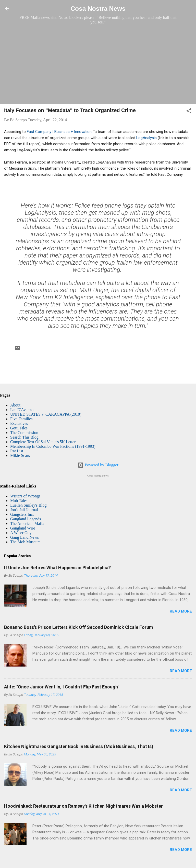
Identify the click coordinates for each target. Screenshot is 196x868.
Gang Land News (24, 537)
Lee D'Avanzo (22, 410)
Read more (181, 611)
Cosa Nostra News (98, 9)
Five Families (21, 419)
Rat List (17, 451)
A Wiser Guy (21, 533)
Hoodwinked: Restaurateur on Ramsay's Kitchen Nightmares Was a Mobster (83, 806)
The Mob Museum (25, 542)
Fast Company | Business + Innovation (59, 132)
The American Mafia (27, 524)
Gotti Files (19, 428)
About (15, 405)
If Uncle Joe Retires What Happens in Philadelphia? (57, 568)
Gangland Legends (26, 519)
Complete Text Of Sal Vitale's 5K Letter (43, 442)
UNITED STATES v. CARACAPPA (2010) (46, 414)
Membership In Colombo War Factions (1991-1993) (53, 446)
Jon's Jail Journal (24, 510)
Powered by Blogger (98, 465)
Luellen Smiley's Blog (28, 505)
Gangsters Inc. (22, 514)
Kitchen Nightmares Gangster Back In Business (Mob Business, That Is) (79, 746)
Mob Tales (19, 501)
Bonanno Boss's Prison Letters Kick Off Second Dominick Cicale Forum (79, 627)
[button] (189, 112)
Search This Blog (24, 437)
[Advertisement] (98, 64)
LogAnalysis (146, 138)
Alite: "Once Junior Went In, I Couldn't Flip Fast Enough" (62, 687)
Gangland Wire (23, 528)
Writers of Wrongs (25, 496)
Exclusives (19, 423)
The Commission (24, 433)
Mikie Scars (20, 456)
